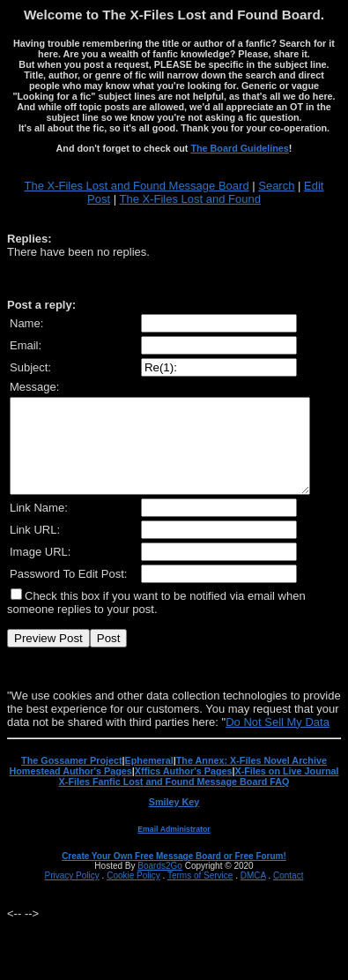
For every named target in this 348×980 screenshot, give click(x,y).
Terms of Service (200, 894)
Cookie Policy (133, 894)
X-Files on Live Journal (287, 789)
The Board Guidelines (239, 148)
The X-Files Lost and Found (189, 199)
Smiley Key (174, 820)
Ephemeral (149, 779)
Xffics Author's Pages (184, 789)
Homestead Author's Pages (70, 789)
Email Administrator (174, 848)
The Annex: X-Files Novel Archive (252, 779)
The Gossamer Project (71, 779)
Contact (288, 894)
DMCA (253, 894)
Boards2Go (160, 884)
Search (276, 186)
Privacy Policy (72, 894)
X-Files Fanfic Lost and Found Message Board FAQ (174, 800)
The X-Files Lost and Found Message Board (137, 186)
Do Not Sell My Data (278, 741)
